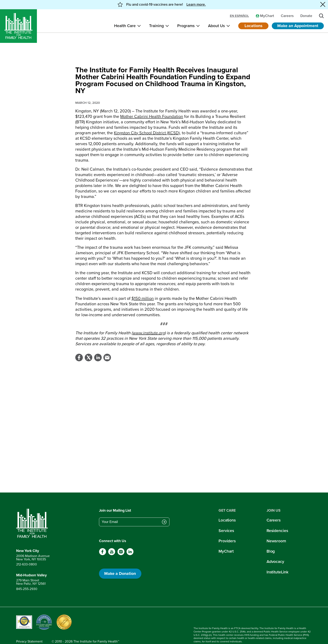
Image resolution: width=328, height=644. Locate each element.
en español (239, 16)
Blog (271, 541)
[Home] (18, 26)
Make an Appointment (298, 26)
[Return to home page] (33, 513)
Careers (274, 510)
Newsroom (276, 531)
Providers (227, 531)
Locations (253, 26)
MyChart (226, 541)
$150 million (143, 288)
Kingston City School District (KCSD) (147, 123)
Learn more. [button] (196, 5)
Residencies (277, 521)
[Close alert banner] (323, 5)
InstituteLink (277, 562)
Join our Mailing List (115, 500)
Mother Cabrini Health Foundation (152, 106)
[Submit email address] (164, 512)
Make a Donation (120, 563)
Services (226, 521)
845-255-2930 (27, 579)
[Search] (321, 16)
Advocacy (275, 551)
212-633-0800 (27, 554)
